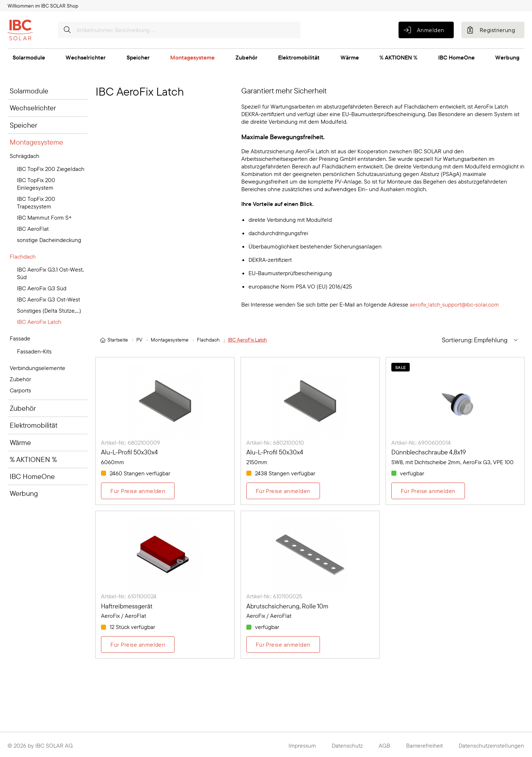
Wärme (350, 57)
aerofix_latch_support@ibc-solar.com (454, 304)
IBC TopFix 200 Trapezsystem (36, 203)
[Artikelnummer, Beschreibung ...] (179, 30)
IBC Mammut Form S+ (44, 217)
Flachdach (23, 256)
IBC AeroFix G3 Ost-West (49, 299)
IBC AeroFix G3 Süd (42, 288)
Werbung (507, 57)
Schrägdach (25, 156)
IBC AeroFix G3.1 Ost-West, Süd (50, 273)
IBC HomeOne (456, 57)
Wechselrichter (86, 57)
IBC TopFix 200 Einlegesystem (36, 184)
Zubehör (247, 57)
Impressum (302, 745)
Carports (20, 390)
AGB (384, 745)
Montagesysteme (192, 57)
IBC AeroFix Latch (39, 322)
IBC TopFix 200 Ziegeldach (51, 169)
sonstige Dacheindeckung (49, 240)
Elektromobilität (299, 57)
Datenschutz (347, 745)
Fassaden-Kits (34, 351)
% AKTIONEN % (398, 57)
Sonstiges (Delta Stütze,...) (49, 311)
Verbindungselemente (38, 368)
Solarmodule (29, 57)
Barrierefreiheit (425, 745)
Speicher (138, 57)
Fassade (20, 338)
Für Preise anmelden (138, 491)
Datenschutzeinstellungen (491, 745)
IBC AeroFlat (33, 229)
